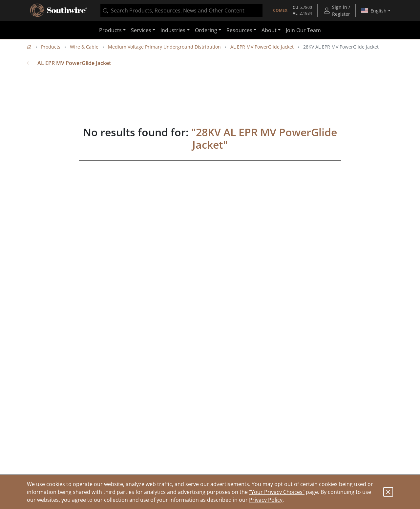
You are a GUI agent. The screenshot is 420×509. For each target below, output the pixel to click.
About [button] (269, 30)
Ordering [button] (206, 30)
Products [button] (110, 30)
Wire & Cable (84, 47)
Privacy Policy (266, 500)
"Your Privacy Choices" (277, 492)
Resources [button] (239, 30)
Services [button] (141, 30)
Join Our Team (303, 30)
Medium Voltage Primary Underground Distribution (164, 47)
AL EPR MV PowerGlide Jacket (262, 47)
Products (51, 47)
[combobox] (181, 11)
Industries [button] (173, 30)
